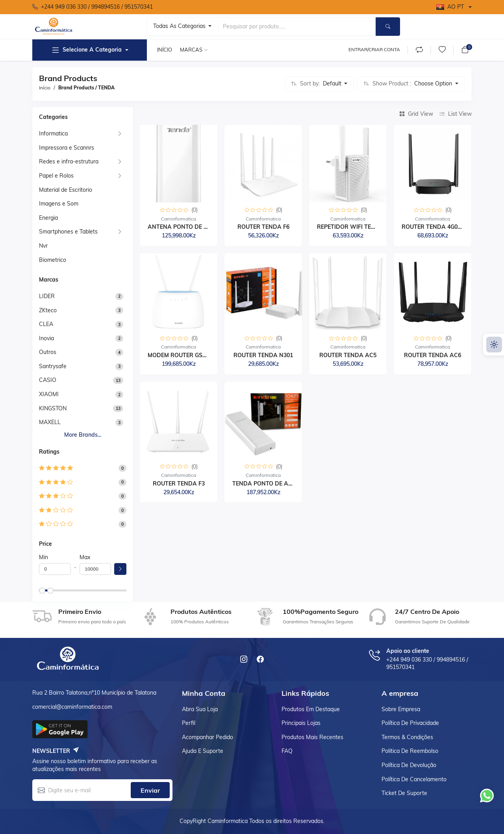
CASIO (48, 380)
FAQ (287, 751)
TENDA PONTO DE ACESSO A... (275, 484)
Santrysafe (53, 366)
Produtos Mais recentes (312, 737)
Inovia (46, 338)
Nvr (43, 246)
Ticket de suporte (404, 793)
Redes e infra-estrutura (69, 161)
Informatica (53, 133)
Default (333, 83)
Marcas (191, 50)
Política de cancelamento (414, 779)
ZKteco (48, 310)
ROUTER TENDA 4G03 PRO (438, 227)
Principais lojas (301, 723)
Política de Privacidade (410, 723)
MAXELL (50, 422)
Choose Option (434, 83)
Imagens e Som (59, 204)
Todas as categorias (180, 26)
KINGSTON (53, 408)
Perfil (189, 723)
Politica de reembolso (410, 751)
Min (44, 557)
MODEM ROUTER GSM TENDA (188, 355)
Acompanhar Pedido (208, 737)
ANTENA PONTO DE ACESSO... (189, 227)
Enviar (150, 790)
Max (85, 557)
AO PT (450, 7)
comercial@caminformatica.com (72, 707)
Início (165, 50)
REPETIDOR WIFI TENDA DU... (358, 227)
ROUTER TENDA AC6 (433, 355)
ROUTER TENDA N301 (263, 355)
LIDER (47, 296)
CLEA (46, 324)
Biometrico (53, 260)
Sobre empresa (401, 709)
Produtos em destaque (311, 709)
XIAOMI (49, 394)
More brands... (83, 435)
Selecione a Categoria (86, 50)
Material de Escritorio (66, 190)
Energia (48, 218)
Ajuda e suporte (203, 751)
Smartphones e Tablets (68, 232)
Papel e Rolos (56, 176)
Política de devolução (409, 765)
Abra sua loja (200, 709)
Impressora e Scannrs (67, 148)
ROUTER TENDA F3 (179, 484)
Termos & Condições (407, 737)
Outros (48, 352)
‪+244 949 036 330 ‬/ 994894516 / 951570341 (93, 7)
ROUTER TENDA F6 (263, 227)
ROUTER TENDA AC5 (348, 355)
